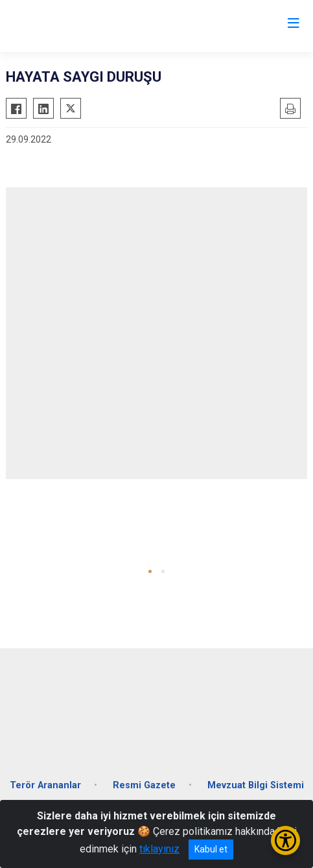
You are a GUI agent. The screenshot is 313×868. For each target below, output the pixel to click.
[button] (150, 571)
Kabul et (211, 849)
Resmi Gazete (144, 785)
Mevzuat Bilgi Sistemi (256, 785)
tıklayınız (159, 849)
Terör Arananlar (45, 785)
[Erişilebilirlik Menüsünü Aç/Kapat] (285, 840)
